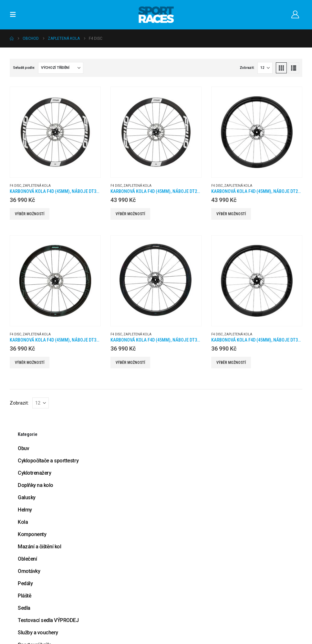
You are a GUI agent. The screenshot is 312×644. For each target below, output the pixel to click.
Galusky (27, 497)
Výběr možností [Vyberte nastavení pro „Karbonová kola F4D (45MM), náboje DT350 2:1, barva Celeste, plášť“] (30, 363)
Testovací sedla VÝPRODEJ (48, 620)
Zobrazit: (247, 68)
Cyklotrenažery (34, 473)
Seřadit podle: (24, 68)
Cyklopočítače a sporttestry (48, 461)
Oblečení (27, 559)
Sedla (24, 608)
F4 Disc (16, 186)
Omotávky (29, 571)
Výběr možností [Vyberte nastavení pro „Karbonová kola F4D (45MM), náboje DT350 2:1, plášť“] (231, 363)
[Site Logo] (156, 15)
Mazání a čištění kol (39, 547)
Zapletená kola (37, 186)
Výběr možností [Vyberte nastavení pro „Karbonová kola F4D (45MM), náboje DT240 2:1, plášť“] (231, 214)
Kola (23, 522)
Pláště (25, 596)
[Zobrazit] (265, 68)
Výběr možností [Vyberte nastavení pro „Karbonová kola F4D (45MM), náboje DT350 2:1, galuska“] (30, 214)
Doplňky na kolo (36, 485)
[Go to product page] (55, 132)
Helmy (25, 510)
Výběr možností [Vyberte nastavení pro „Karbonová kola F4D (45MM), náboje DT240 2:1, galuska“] (130, 214)
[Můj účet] (295, 15)
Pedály (25, 583)
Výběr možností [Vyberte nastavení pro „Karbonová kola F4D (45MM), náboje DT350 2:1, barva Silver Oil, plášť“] (130, 363)
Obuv (23, 448)
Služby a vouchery (38, 633)
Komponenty (32, 534)
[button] (15, 15)
